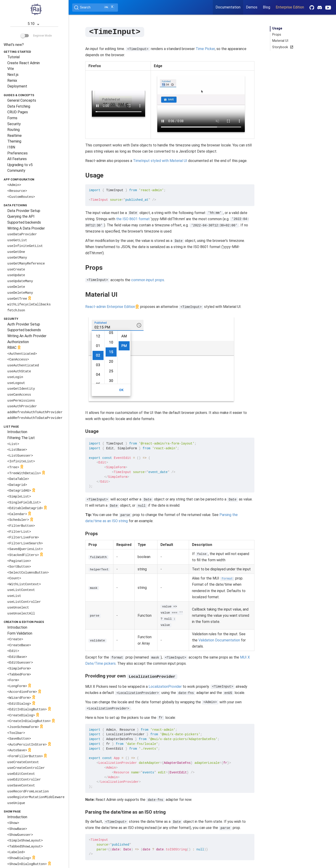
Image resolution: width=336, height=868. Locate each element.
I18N (11, 147)
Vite (11, 69)
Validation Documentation (219, 640)
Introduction (17, 432)
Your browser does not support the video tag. (119, 103)
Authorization (18, 342)
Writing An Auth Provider (27, 336)
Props (277, 35)
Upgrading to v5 (20, 165)
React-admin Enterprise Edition (110, 306)
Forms (12, 118)
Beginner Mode (36, 36)
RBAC (15, 348)
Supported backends (24, 222)
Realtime (15, 136)
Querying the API (21, 216)
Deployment (17, 86)
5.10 (34, 24)
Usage (277, 28)
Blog (267, 7)
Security (14, 124)
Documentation (228, 7)
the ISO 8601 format (133, 219)
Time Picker (205, 49)
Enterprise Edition (290, 7)
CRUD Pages (18, 112)
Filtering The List (21, 438)
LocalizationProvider (165, 686)
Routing (13, 130)
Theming (14, 141)
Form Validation (20, 633)
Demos (252, 7)
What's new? (14, 45)
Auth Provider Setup (24, 324)
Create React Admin (24, 63)
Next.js (13, 75)
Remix (12, 81)
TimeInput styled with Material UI (160, 160)
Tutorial (13, 57)
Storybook (282, 47)
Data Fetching (19, 106)
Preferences (17, 153)
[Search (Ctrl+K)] (95, 8)
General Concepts (22, 100)
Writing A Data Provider (26, 228)
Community (16, 171)
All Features (17, 159)
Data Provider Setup (24, 211)
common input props (148, 280)
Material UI (280, 41)
